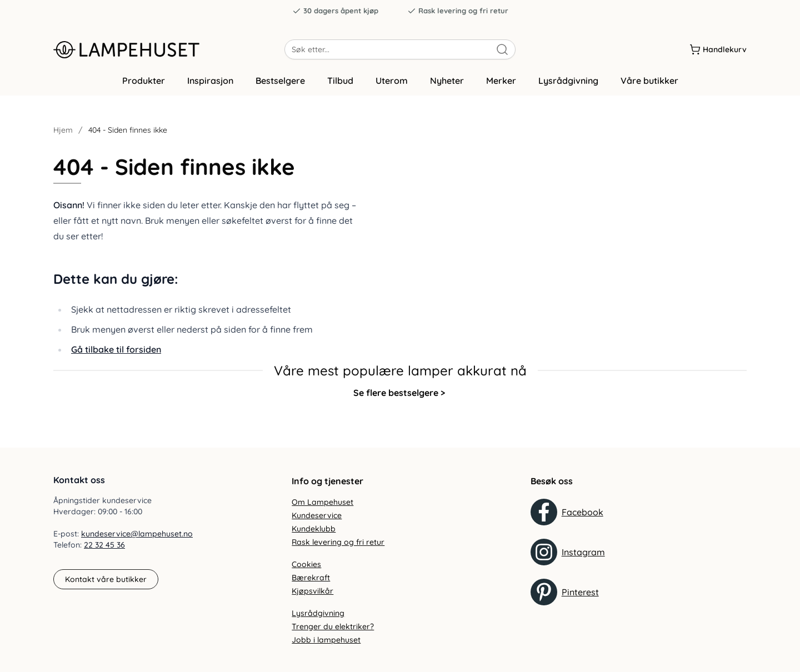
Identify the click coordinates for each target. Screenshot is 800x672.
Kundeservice (317, 515)
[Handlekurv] (718, 49)
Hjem (63, 134)
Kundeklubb (314, 529)
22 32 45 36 (104, 545)
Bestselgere (280, 85)
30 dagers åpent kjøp (335, 11)
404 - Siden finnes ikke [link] (128, 134)
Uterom (392, 85)
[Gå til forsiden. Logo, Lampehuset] (169, 49)
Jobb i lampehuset (326, 640)
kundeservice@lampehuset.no (137, 534)
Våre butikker (649, 85)
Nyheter (447, 85)
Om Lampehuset (322, 502)
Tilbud (340, 85)
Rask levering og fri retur (458, 11)
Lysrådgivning (568, 85)
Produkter (144, 85)
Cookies (306, 564)
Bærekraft (311, 578)
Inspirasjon (210, 85)
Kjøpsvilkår (312, 591)
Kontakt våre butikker (106, 579)
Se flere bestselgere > (399, 397)
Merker (501, 85)
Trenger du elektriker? (333, 626)
